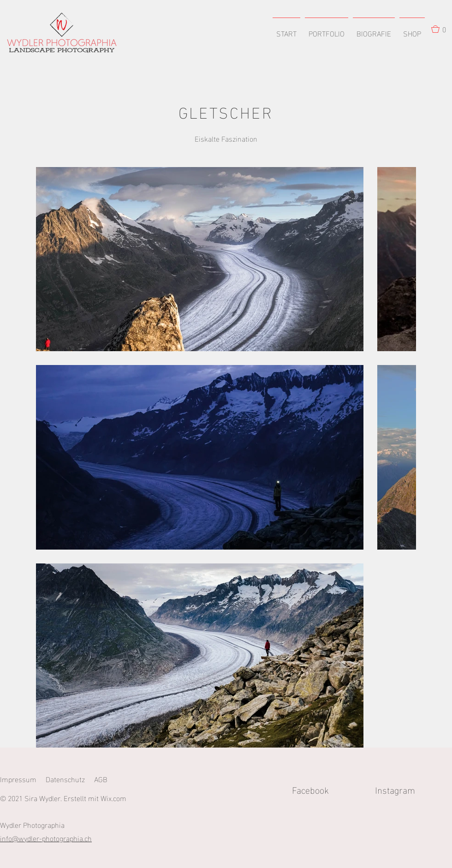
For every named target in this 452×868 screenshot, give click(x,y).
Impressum (18, 779)
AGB (101, 779)
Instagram (413, 789)
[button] (327, 29)
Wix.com (113, 798)
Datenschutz (65, 779)
